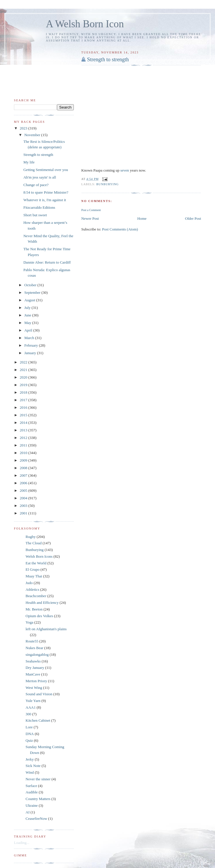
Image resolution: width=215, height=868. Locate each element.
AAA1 (31, 707)
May (28, 323)
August (30, 300)
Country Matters (38, 799)
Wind (30, 772)
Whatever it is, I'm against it (45, 200)
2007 (24, 475)
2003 (24, 506)
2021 (24, 370)
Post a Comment (91, 210)
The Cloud (34, 543)
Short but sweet (35, 215)
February (32, 345)
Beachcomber (36, 596)
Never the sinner (38, 779)
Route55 (32, 641)
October (31, 285)
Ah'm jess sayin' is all (40, 177)
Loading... (22, 843)
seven (125, 170)
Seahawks (33, 661)
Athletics (32, 589)
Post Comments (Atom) (120, 229)
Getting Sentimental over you (45, 170)
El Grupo (33, 569)
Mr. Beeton (34, 609)
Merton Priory (36, 681)
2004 (24, 498)
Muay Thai (34, 576)
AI (28, 812)
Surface (31, 786)
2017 (24, 400)
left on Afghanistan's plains (46, 629)
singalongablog (37, 654)
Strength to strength (108, 60)
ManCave (33, 674)
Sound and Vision (39, 694)
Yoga (29, 622)
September (33, 292)
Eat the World (36, 563)
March (30, 338)
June (28, 315)
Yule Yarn (33, 701)
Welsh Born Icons (39, 556)
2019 (24, 385)
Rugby (31, 537)
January (31, 353)
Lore (29, 727)
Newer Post (90, 218)
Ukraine (32, 805)
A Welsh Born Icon (85, 24)
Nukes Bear (34, 648)
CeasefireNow (36, 819)
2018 (24, 392)
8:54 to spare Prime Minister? (46, 192)
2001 (24, 513)
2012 (24, 438)
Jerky (30, 759)
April (29, 330)
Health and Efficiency (42, 603)
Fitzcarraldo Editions (39, 207)
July (28, 308)
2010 (24, 453)
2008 (24, 468)
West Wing (34, 688)
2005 (24, 490)
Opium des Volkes (39, 616)
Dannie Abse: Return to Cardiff (47, 262)
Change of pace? (36, 185)
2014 (24, 423)
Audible (32, 792)
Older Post (193, 218)
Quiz (29, 740)
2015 (24, 415)
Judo (29, 583)
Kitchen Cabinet (38, 720)
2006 (24, 483)
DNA (30, 734)
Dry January (35, 668)
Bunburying (108, 184)
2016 (24, 407)
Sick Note (33, 766)
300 (28, 714)
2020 (24, 377)
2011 (24, 445)
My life (29, 162)
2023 (24, 128)
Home (142, 218)
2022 (24, 362)
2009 (24, 460)
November (33, 135)
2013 (24, 430)
